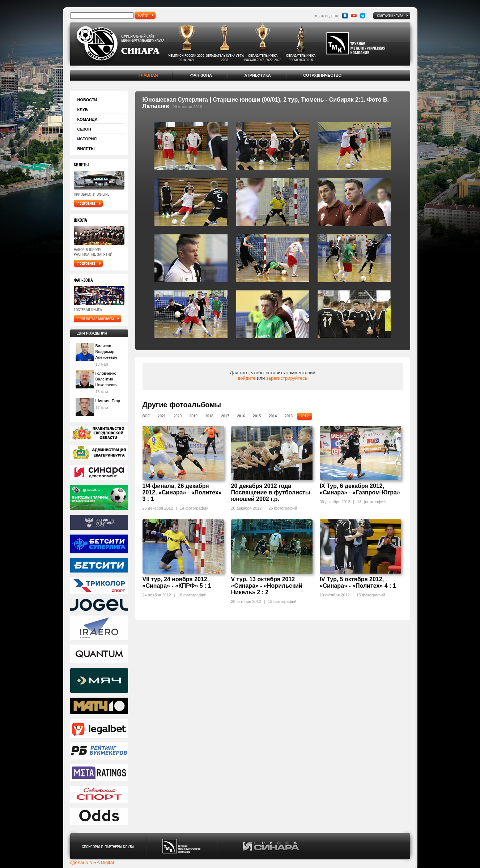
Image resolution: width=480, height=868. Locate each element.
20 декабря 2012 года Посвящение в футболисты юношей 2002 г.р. (271, 492)
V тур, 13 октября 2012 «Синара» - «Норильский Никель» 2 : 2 (267, 586)
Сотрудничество (322, 75)
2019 (194, 416)
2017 (225, 416)
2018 (209, 416)
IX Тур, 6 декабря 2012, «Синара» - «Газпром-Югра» (360, 489)
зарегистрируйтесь (287, 378)
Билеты (86, 149)
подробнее (86, 203)
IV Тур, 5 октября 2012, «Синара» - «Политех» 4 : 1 (358, 582)
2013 (289, 416)
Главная (148, 75)
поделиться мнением (96, 319)
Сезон (84, 129)
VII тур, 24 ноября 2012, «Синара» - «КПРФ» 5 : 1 (177, 582)
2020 (178, 416)
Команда (88, 119)
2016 (241, 416)
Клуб (83, 110)
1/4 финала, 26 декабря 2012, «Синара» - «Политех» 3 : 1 (182, 492)
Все (146, 416)
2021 (162, 416)
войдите (247, 378)
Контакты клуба (390, 16)
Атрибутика (257, 75)
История (87, 139)
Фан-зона (201, 75)
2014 (273, 416)
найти (143, 15)
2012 (305, 416)
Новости (87, 100)
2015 (257, 416)
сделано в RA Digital (92, 862)
